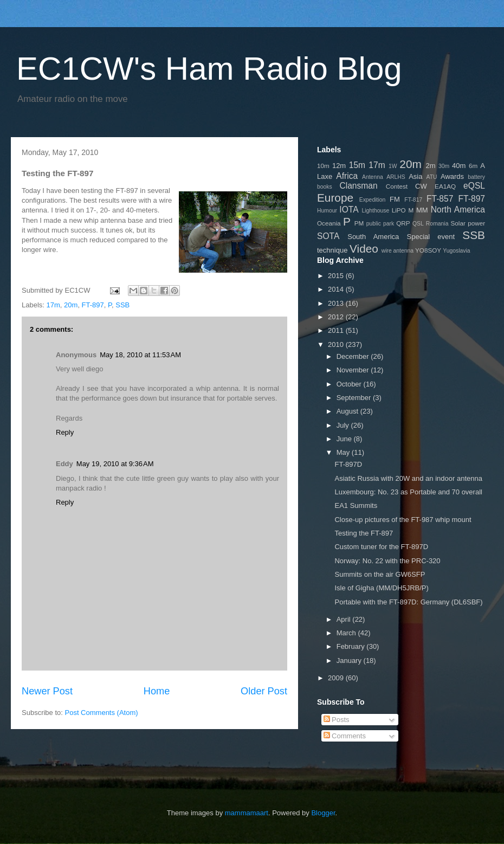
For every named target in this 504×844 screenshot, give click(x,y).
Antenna (373, 177)
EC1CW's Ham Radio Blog (209, 69)
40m (459, 166)
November (354, 370)
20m (71, 305)
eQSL (474, 186)
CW (421, 186)
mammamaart (247, 813)
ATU (432, 177)
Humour (327, 211)
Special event (431, 237)
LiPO (399, 210)
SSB (122, 305)
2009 (337, 678)
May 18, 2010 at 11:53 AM (140, 355)
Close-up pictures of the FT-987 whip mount (403, 520)
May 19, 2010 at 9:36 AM (115, 464)
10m (323, 166)
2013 (337, 303)
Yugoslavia (456, 251)
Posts (337, 720)
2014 (337, 289)
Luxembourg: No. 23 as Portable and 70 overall (408, 492)
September (355, 398)
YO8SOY (428, 250)
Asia (415, 176)
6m (473, 166)
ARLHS (396, 177)
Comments (345, 736)
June (345, 439)
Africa (347, 176)
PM (359, 223)
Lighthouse (375, 211)
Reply (65, 432)
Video (364, 249)
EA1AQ (445, 186)
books (325, 187)
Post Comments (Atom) (102, 713)
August (348, 411)
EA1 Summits (356, 505)
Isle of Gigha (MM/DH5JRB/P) (381, 588)
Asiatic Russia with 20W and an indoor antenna (408, 478)
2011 (337, 330)
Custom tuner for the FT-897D (381, 547)
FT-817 (413, 200)
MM (422, 210)
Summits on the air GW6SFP (380, 574)
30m (444, 166)
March (347, 633)
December (354, 356)
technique (332, 250)
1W (393, 166)
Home (157, 691)
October (350, 384)
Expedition (373, 200)
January (350, 661)
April (345, 619)
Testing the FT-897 (364, 533)
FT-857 (440, 199)
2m (430, 166)
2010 (337, 344)
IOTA (349, 210)
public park (380, 224)
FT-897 (93, 305)
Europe (335, 198)
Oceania (329, 223)
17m (53, 305)
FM (395, 199)
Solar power (468, 223)
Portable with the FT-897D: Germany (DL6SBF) (408, 602)
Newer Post (47, 691)
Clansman (358, 186)
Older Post (264, 691)
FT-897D (348, 464)
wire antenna (398, 251)
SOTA (328, 236)
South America (373, 237)
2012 (337, 317)
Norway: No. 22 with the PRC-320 (387, 561)
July (344, 425)
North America (458, 210)
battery (476, 177)
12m (339, 166)
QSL (418, 224)
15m (357, 165)
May (344, 452)
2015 (337, 276)
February (352, 646)
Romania (437, 224)
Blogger (323, 813)
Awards (452, 176)
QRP (403, 223)
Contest (397, 186)
